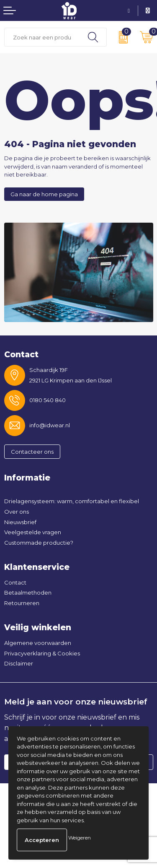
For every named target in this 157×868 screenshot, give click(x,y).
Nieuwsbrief (20, 522)
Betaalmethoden (28, 593)
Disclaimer (19, 663)
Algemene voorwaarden (38, 643)
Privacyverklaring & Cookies (42, 653)
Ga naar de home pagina (44, 194)
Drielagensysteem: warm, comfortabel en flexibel (72, 501)
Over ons (17, 512)
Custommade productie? (39, 543)
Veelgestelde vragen (33, 532)
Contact (15, 582)
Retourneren (22, 603)
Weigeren (80, 838)
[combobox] (42, 37)
